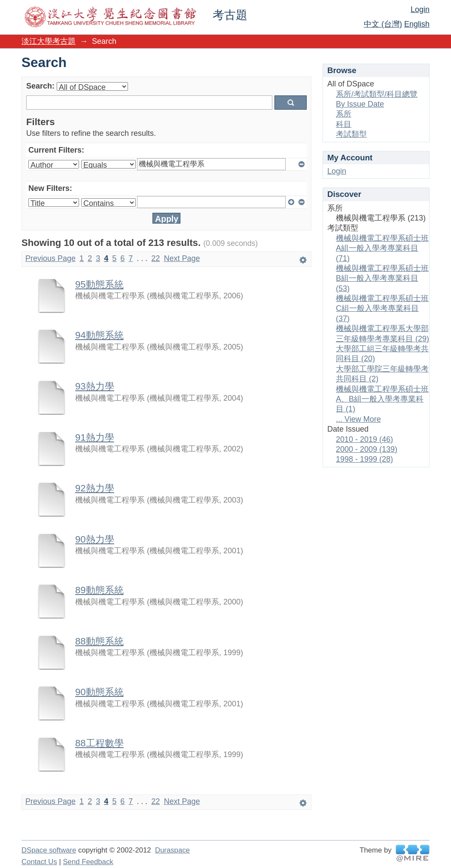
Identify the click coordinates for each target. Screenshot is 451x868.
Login (420, 9)
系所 (344, 114)
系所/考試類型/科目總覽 (377, 94)
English (417, 24)
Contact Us (39, 862)
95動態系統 (99, 284)
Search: (40, 86)
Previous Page (50, 258)
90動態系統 (99, 692)
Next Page (182, 258)
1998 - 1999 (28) (364, 459)
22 (155, 258)
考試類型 (351, 134)
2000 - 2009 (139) (367, 449)
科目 (344, 124)
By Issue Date (360, 104)
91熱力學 (95, 437)
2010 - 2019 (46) (364, 439)
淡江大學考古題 (49, 41)
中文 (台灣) (383, 24)
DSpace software (49, 850)
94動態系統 (99, 335)
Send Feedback (88, 862)
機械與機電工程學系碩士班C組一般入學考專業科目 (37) (382, 308)
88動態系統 (99, 641)
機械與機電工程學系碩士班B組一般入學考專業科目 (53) (382, 278)
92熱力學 (95, 488)
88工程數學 (99, 743)
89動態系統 (99, 590)
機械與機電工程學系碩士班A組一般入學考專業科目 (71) (382, 248)
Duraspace (172, 850)
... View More (358, 419)
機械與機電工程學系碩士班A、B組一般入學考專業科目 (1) (382, 399)
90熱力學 (95, 539)
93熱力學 (95, 386)
